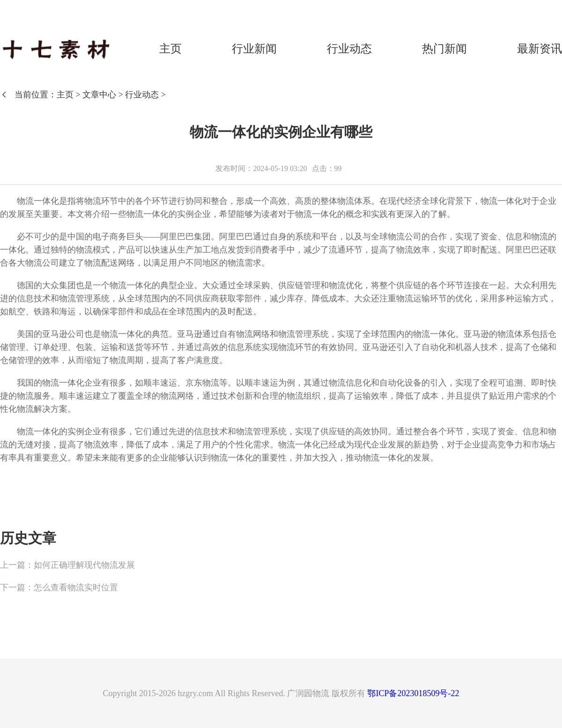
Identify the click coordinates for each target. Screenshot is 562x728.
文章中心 (99, 95)
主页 (170, 49)
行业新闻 (254, 49)
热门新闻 (444, 49)
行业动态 (349, 49)
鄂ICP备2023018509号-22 (413, 693)
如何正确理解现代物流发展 (84, 565)
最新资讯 (540, 49)
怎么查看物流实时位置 (76, 587)
